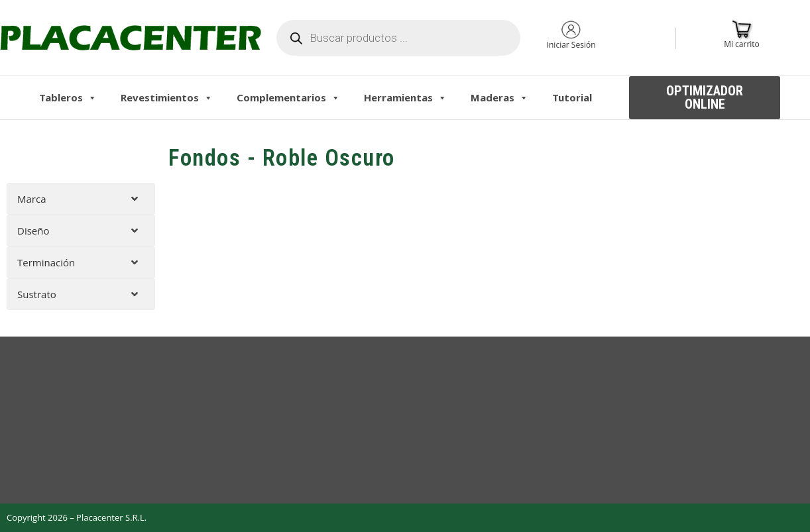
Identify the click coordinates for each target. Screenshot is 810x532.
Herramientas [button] (405, 97)
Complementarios (288, 97)
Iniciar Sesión (571, 45)
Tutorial (572, 97)
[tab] (81, 199)
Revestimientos (167, 97)
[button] (705, 98)
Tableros (68, 97)
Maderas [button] (499, 97)
